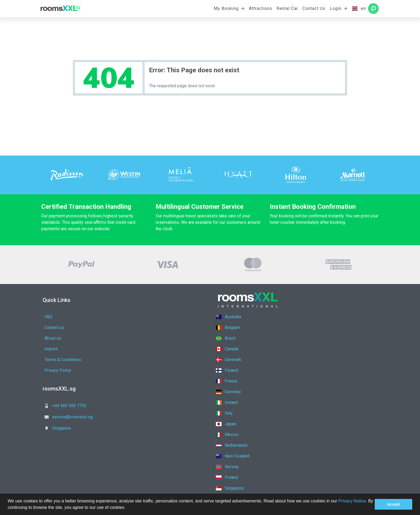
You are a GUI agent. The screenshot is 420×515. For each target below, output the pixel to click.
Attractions (260, 8)
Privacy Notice (352, 501)
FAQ (48, 317)
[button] (127, 508)
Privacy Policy (139, 338)
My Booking (226, 8)
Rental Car (287, 8)
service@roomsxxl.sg (148, 374)
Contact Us (314, 8)
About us (53, 327)
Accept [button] (393, 504)
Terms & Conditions (63, 338)
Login (336, 8)
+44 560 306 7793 (64, 374)
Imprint (132, 327)
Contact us (135, 317)
